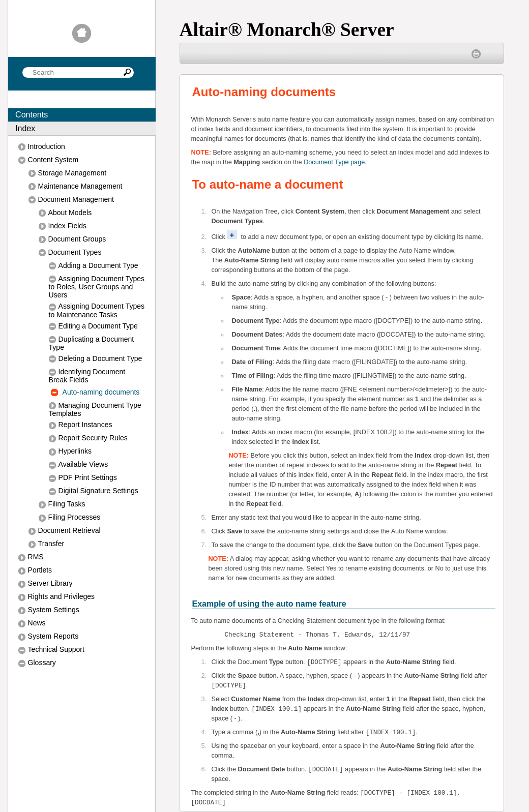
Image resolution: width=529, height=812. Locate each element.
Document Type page (334, 162)
